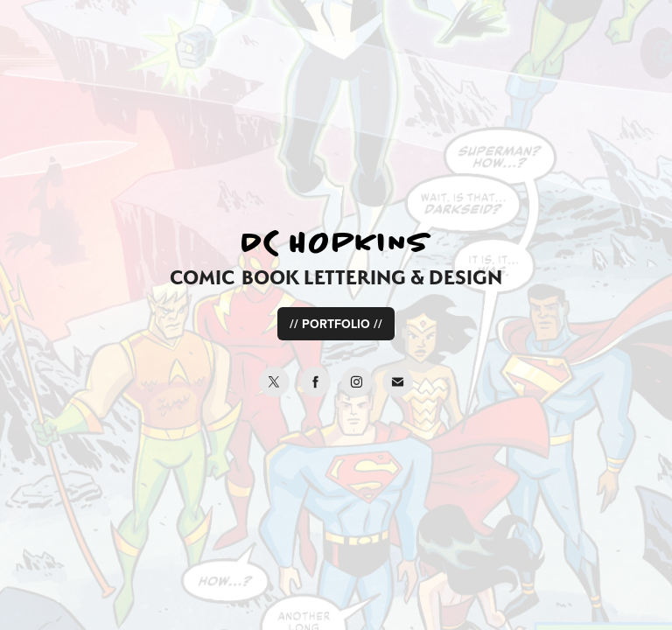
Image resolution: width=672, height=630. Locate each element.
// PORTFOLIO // (336, 324)
